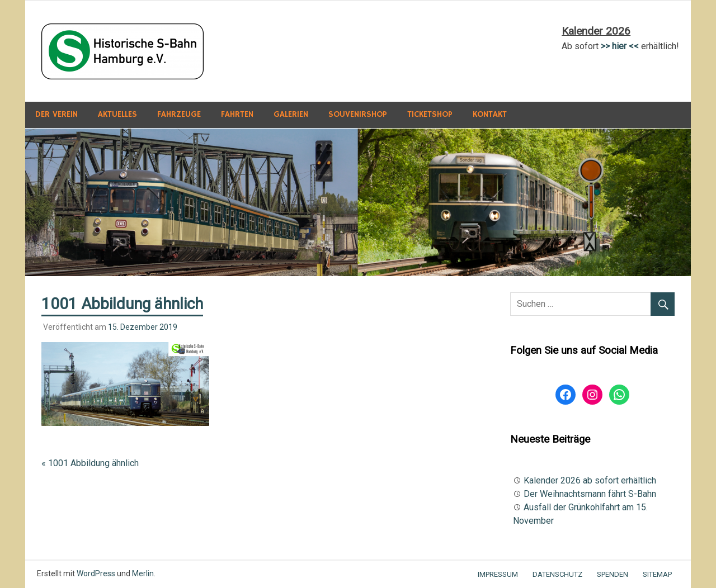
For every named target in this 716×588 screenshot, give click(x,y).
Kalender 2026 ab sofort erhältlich (590, 480)
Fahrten (237, 114)
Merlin (143, 573)
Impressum (498, 574)
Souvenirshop (358, 114)
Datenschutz (557, 574)
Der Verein (56, 114)
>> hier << (620, 46)
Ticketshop (430, 114)
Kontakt (490, 114)
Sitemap (657, 574)
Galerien (291, 114)
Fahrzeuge (179, 114)
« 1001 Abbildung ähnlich (90, 463)
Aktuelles (117, 114)
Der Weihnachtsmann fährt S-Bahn (590, 494)
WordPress (96, 573)
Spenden (613, 574)
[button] (123, 51)
